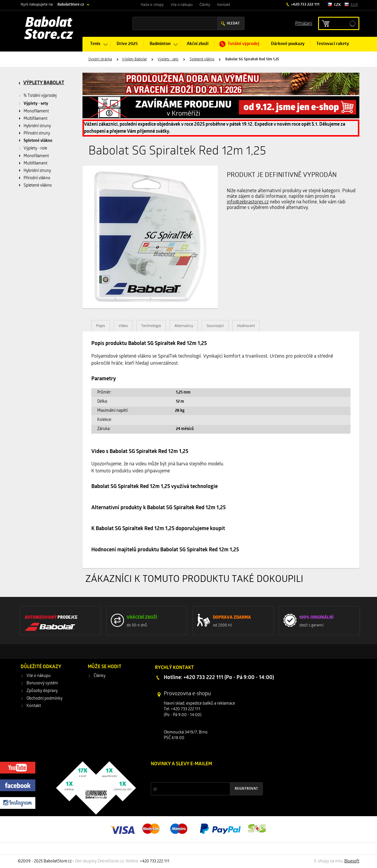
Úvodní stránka (100, 59)
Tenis (95, 44)
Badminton (160, 44)
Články (205, 5)
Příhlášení (304, 23)
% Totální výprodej (40, 96)
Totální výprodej (243, 44)
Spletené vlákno (202, 59)
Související (215, 326)
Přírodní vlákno (37, 178)
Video (123, 326)
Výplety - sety (168, 59)
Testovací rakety (333, 44)
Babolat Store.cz (49, 29)
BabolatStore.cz (71, 5)
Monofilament (36, 111)
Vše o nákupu (182, 5)
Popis (101, 326)
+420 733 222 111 (305, 5)
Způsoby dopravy (42, 691)
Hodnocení (246, 326)
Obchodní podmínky (44, 699)
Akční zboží (198, 44)
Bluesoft (352, 861)
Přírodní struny (37, 133)
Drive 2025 (127, 44)
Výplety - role (35, 148)
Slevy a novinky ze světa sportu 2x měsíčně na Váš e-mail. (201, 775)
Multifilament (35, 119)
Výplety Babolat (134, 59)
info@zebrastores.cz (248, 202)
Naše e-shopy (152, 5)
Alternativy (184, 326)
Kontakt (224, 5)
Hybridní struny (37, 126)
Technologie (151, 326)
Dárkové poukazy (288, 44)
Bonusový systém (42, 683)
